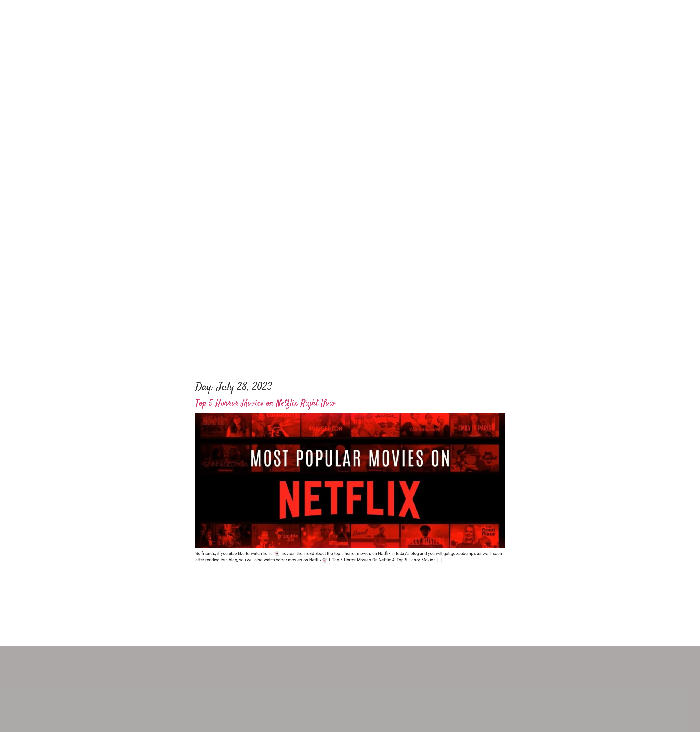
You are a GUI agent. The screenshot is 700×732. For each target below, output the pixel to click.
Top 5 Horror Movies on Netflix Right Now (265, 403)
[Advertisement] (350, 329)
